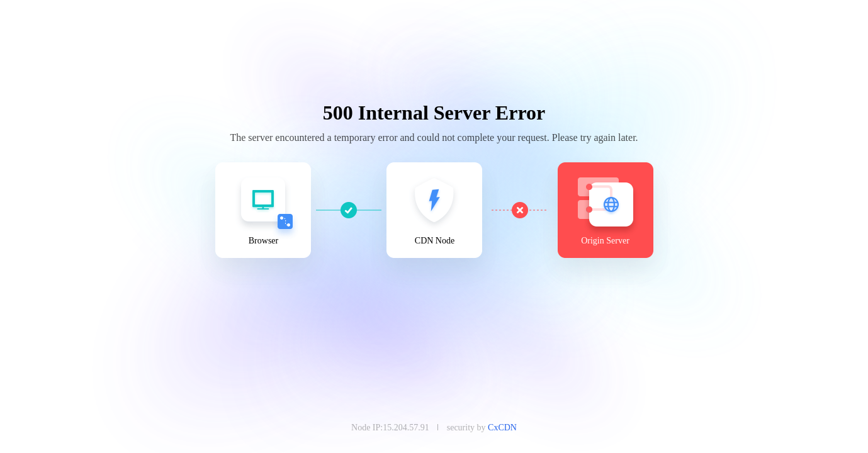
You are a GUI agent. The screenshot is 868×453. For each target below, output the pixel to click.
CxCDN (502, 428)
